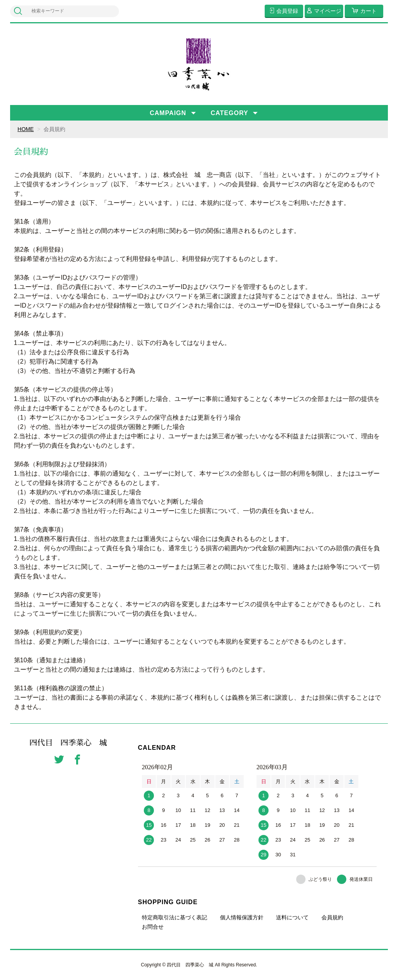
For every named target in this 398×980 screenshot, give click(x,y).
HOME (26, 129)
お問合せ (153, 927)
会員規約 (332, 917)
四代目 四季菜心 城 (68, 743)
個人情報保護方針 (242, 917)
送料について (292, 917)
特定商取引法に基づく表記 (175, 917)
